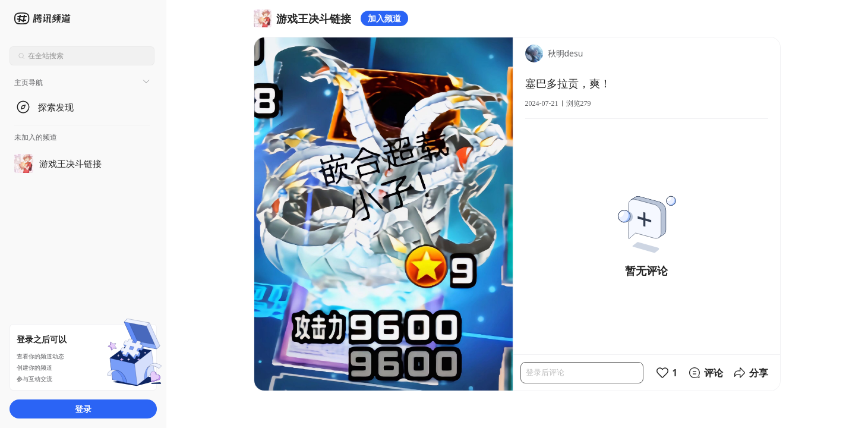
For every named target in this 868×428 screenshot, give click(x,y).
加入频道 (384, 18)
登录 (83, 409)
